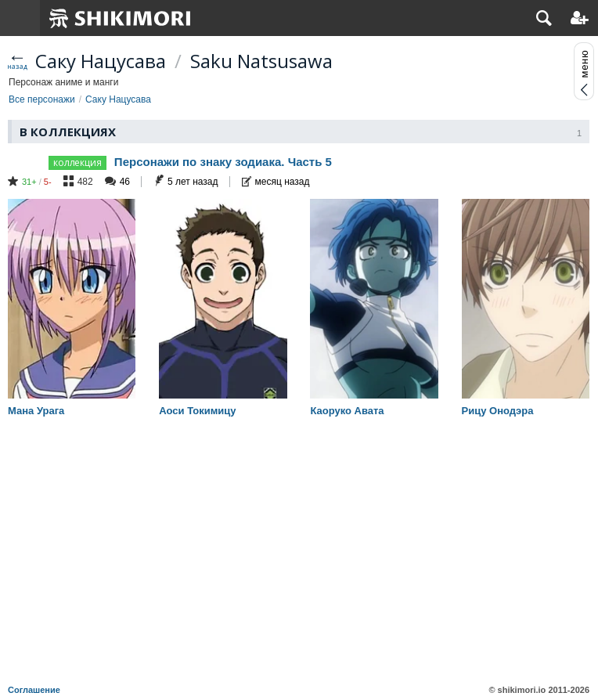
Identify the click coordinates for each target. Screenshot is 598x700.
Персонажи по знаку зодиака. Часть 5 (223, 162)
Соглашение (34, 690)
